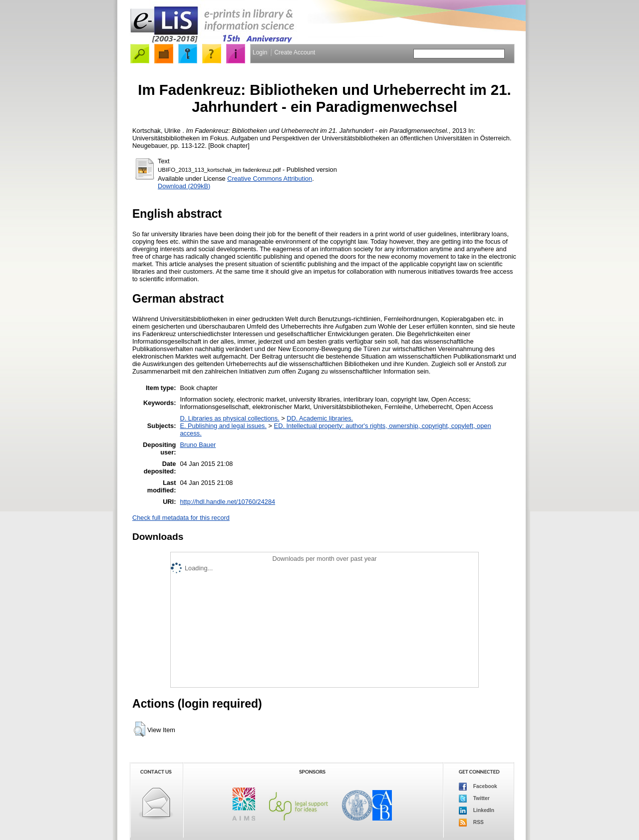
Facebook (478, 787)
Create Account (295, 52)
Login (260, 52)
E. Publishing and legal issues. (223, 426)
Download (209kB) (184, 186)
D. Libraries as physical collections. (229, 418)
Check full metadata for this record (181, 518)
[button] (140, 729)
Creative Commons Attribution (270, 179)
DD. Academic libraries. (320, 418)
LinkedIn (477, 811)
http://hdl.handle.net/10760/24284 (227, 502)
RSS (471, 823)
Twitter (474, 799)
